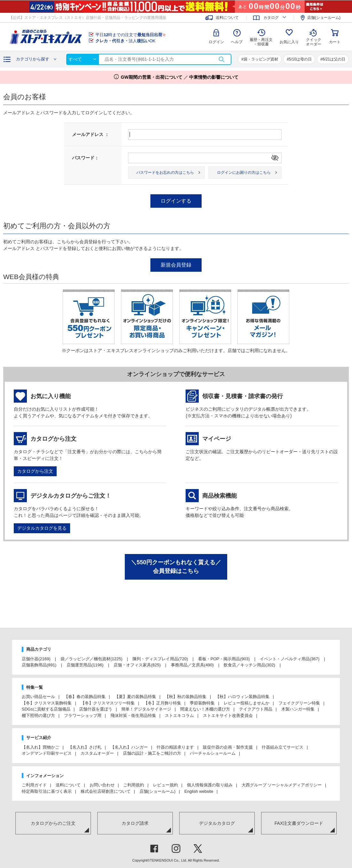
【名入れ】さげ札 (85, 747)
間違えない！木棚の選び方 (205, 709)
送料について (227, 18)
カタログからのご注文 (53, 823)
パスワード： (85, 158)
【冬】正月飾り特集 (162, 703)
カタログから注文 (35, 471)
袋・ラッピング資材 (261, 59)
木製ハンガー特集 (298, 709)
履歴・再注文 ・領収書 (261, 42)
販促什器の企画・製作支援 (228, 747)
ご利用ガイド (34, 785)
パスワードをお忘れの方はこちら (165, 173)
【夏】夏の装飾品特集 (135, 697)
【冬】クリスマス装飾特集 (47, 703)
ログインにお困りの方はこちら (244, 173)
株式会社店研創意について (106, 791)
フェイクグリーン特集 (299, 703)
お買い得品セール (38, 697)
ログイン (216, 42)
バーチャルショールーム (213, 753)
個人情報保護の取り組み (210, 785)
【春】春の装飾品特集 (85, 697)
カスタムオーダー (97, 753)
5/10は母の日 (300, 59)
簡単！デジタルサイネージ (146, 709)
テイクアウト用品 (256, 709)
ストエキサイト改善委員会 (228, 715)
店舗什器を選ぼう (96, 709)
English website (199, 791)
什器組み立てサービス (283, 747)
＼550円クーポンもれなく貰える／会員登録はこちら (176, 567)
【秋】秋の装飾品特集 (186, 697)
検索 (221, 59)
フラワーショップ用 (83, 715)
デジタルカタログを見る (42, 528)
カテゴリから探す (33, 59)
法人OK (125, 41)
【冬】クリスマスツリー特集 (108, 703)
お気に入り (289, 42)
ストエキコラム (179, 715)
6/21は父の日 (334, 59)
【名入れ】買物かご (40, 747)
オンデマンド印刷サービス (47, 753)
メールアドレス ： (91, 134)
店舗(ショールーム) (324, 18)
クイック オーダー (314, 37)
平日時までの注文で (131, 35)
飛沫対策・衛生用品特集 (133, 715)
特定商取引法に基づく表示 (47, 791)
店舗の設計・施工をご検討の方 (152, 753)
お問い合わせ (102, 785)
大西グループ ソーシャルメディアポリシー (282, 785)
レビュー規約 (165, 785)
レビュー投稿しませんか (247, 703)
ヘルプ (237, 42)
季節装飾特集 (202, 703)
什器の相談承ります (175, 747)
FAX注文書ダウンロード (299, 823)
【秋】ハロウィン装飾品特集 (242, 697)
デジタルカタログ (217, 823)
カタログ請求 (135, 823)
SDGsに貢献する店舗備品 (46, 709)
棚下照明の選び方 (38, 715)
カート (335, 42)
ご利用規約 (134, 785)
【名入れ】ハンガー (129, 747)
